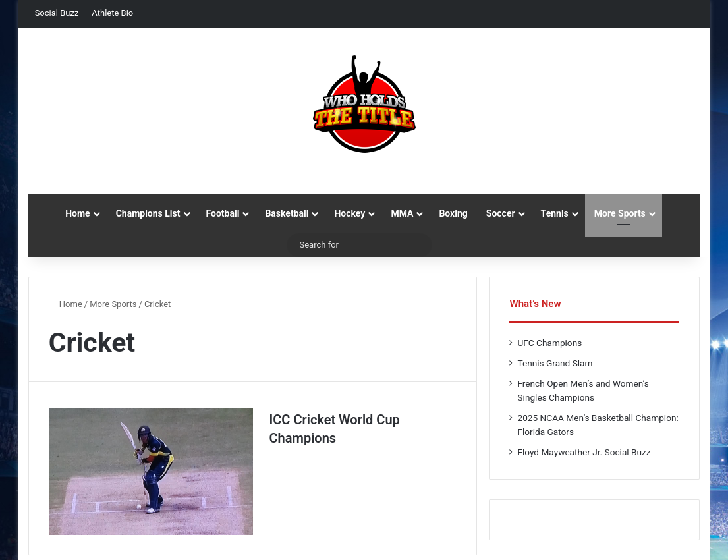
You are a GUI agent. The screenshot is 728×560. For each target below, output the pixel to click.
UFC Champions (549, 343)
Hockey (350, 213)
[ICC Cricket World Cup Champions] (151, 472)
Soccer (501, 213)
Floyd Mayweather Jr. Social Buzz (584, 452)
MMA (402, 213)
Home (77, 213)
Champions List (148, 213)
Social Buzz (57, 13)
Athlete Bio (112, 13)
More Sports (620, 213)
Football (223, 213)
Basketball (287, 213)
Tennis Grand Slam (555, 363)
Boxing (453, 213)
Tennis (555, 213)
